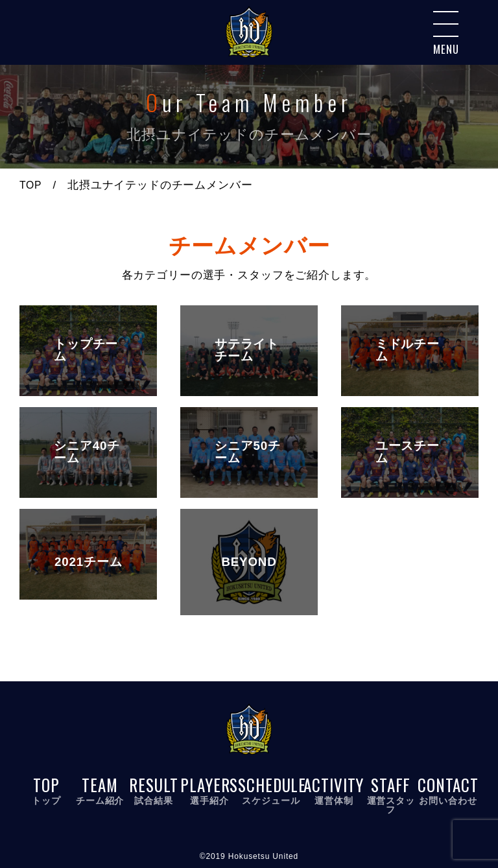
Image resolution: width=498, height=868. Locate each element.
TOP (31, 185)
